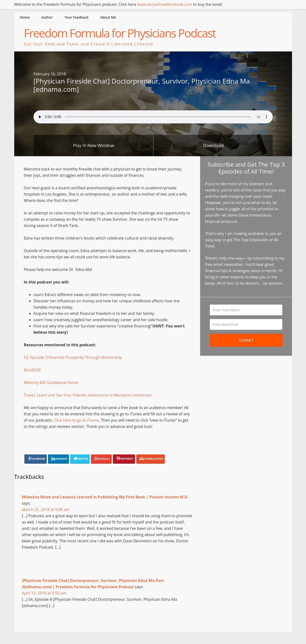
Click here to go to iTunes (76, 420)
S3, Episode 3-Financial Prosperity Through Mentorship (73, 357)
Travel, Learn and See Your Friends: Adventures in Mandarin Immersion (88, 395)
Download (213, 145)
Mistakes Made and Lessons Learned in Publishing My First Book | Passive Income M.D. (105, 497)
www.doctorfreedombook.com (164, 4)
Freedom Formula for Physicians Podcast (120, 33)
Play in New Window (94, 145)
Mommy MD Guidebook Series (51, 382)
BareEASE (32, 370)
